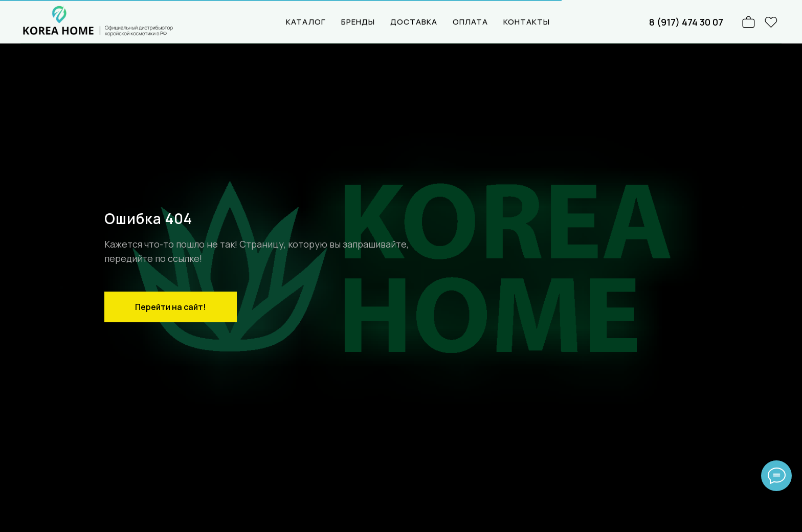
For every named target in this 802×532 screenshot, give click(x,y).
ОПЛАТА (470, 22)
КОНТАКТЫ (527, 22)
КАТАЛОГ (306, 22)
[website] (771, 22)
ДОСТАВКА (414, 22)
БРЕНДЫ (358, 22)
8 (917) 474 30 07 (686, 22)
